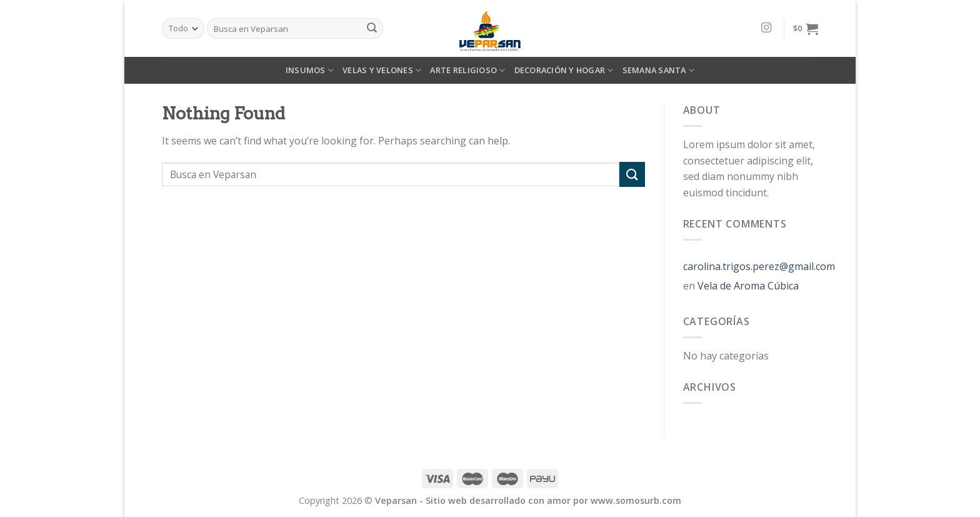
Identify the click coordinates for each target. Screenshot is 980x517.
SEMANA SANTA (659, 70)
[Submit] (632, 174)
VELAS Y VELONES (382, 70)
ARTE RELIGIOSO (467, 70)
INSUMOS (310, 70)
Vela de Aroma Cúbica (748, 286)
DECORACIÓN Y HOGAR (564, 70)
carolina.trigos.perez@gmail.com (759, 266)
